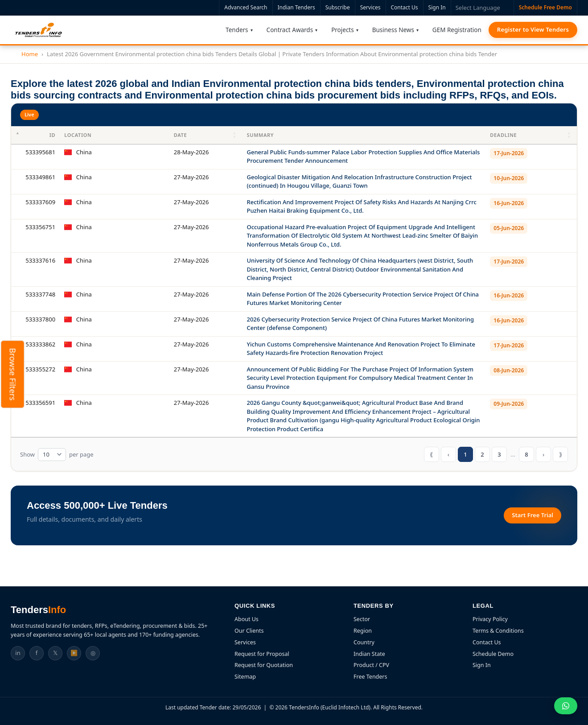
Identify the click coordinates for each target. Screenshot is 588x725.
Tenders (237, 30)
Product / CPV (371, 665)
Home (30, 54)
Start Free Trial (532, 515)
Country (364, 642)
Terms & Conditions (498, 631)
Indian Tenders (296, 7)
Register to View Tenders (533, 29)
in (18, 653)
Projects (343, 30)
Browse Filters (13, 374)
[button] (235, 135)
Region (363, 631)
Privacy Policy (490, 619)
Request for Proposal (262, 654)
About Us (247, 619)
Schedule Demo (493, 654)
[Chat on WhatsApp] (566, 706)
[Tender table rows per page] (52, 455)
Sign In (437, 7)
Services (370, 7)
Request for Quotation (264, 665)
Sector (362, 619)
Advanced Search (246, 7)
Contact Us (405, 7)
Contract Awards (290, 30)
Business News (393, 30)
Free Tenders (370, 677)
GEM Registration (457, 30)
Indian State (369, 654)
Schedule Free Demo (545, 7)
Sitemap (245, 677)
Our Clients (249, 631)
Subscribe (338, 7)
